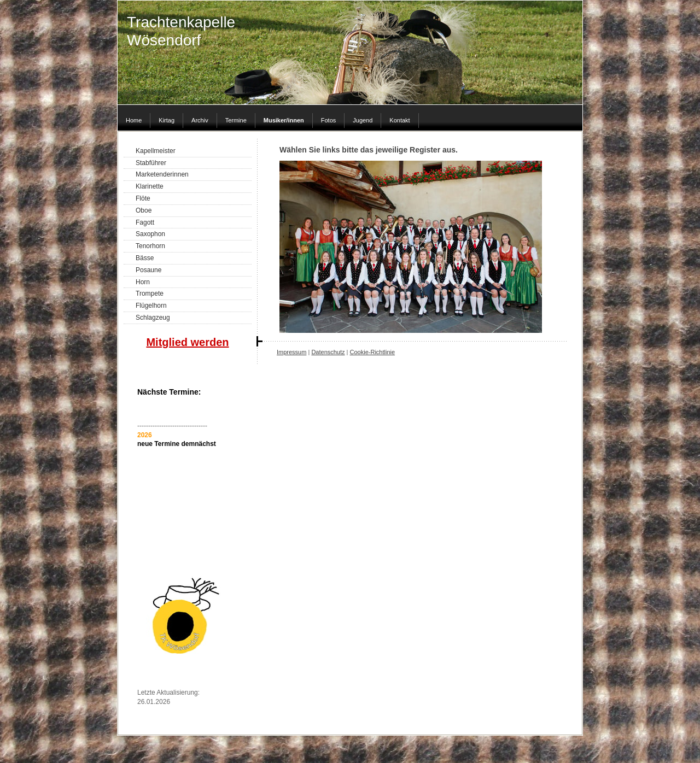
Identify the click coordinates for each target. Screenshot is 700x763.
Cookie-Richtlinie (373, 352)
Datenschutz (328, 352)
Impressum (291, 352)
